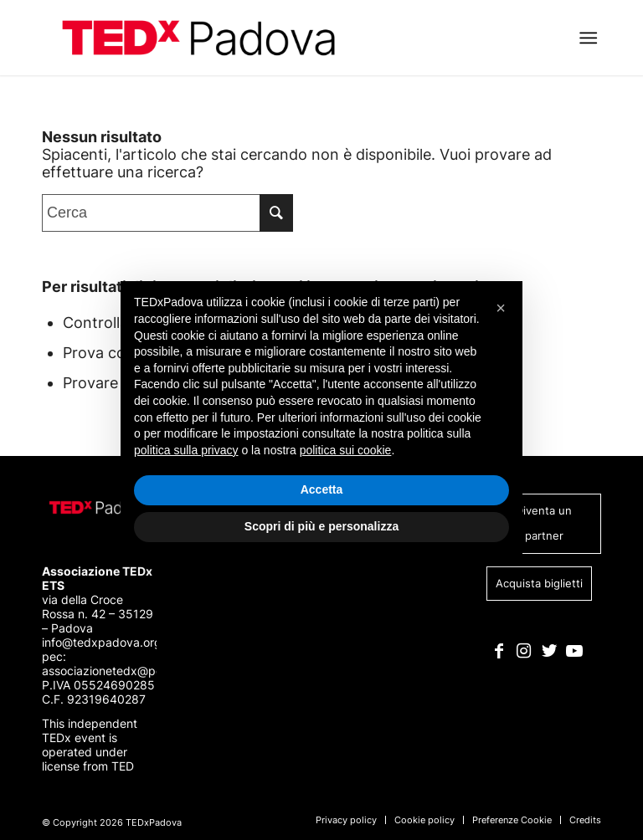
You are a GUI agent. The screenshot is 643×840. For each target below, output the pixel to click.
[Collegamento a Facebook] (499, 651)
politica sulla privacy (186, 450)
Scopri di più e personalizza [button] (321, 526)
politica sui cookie (346, 450)
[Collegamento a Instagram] (524, 651)
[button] (501, 308)
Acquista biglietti (539, 583)
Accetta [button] (322, 489)
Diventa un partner (544, 523)
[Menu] (588, 38)
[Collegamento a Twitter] (549, 651)
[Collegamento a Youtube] (574, 651)
